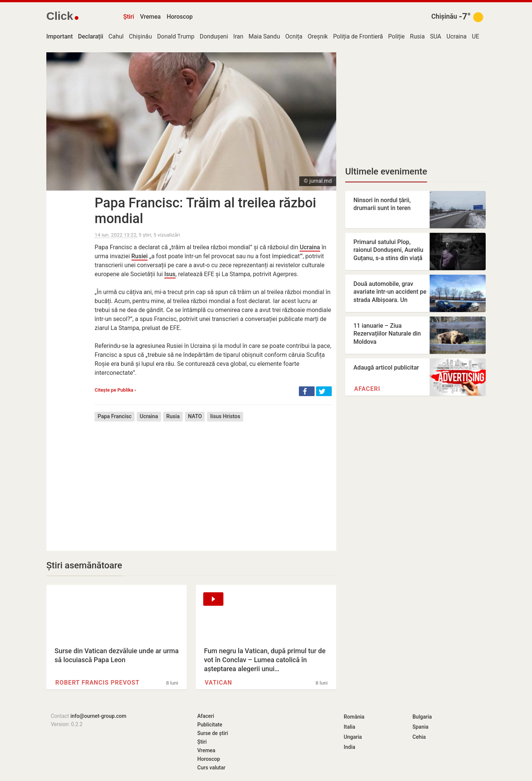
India (349, 747)
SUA (436, 36)
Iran (238, 36)
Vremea (150, 17)
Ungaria (353, 737)
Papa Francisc (115, 416)
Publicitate (210, 725)
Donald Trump (176, 36)
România (354, 717)
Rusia (417, 36)
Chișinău (444, 16)
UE (475, 36)
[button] (307, 391)
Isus (170, 274)
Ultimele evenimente (386, 172)
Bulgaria (422, 717)
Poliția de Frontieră (358, 36)
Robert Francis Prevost (98, 683)
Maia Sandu (264, 36)
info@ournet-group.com (98, 716)
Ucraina (457, 36)
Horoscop (180, 17)
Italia (349, 727)
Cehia (419, 737)
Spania (420, 727)
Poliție (397, 36)
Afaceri (367, 389)
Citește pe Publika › (115, 390)
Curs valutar (211, 768)
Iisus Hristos (225, 416)
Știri (129, 17)
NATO (195, 416)
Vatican (218, 683)
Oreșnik (318, 36)
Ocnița (294, 36)
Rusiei (140, 256)
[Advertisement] (213, 481)
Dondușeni (214, 36)
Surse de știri (213, 733)
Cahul (116, 36)
